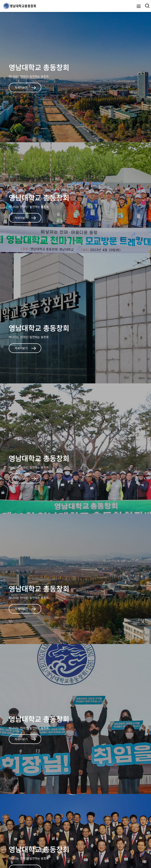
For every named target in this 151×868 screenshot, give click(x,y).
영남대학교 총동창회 (39, 67)
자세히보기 (25, 87)
